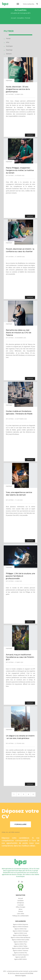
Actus (20, 909)
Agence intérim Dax (20, 929)
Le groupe (21, 905)
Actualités (20, 18)
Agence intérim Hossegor (21, 931)
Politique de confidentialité (20, 916)
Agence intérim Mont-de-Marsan (21, 938)
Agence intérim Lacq (20, 933)
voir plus (30, 135)
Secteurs (9, 54)
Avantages (9, 46)
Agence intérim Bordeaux (20, 927)
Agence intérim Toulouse (20, 951)
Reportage (9, 50)
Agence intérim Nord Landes (21, 940)
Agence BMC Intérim (21, 959)
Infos (8, 42)
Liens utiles (21, 914)
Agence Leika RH (21, 957)
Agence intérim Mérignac (21, 935)
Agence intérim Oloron (20, 942)
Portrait (8, 39)
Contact (21, 911)
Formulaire (20, 824)
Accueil (13, 18)
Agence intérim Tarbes (20, 946)
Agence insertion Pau (20, 953)
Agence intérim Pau (20, 944)
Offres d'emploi (20, 907)
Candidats (20, 901)
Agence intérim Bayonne (20, 924)
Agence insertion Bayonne (20, 955)
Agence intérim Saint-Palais (20, 948)
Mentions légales (21, 976)
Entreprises (20, 903)
